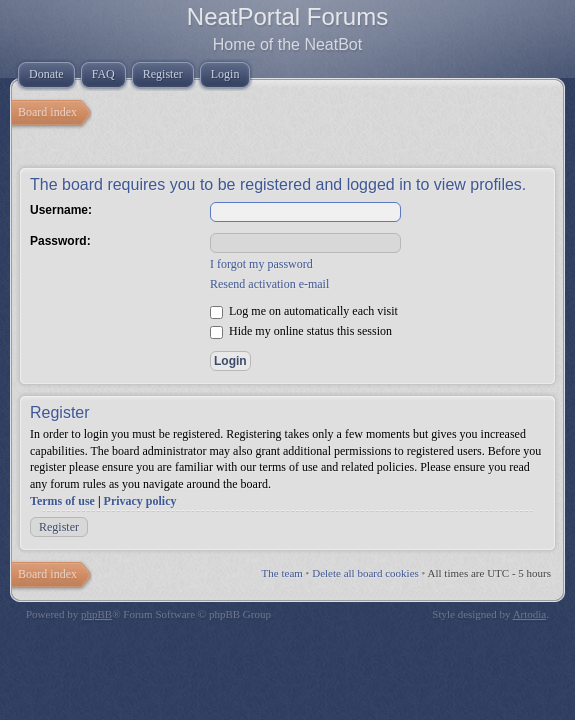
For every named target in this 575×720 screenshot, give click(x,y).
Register (59, 527)
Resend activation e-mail (269, 284)
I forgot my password (261, 264)
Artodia (530, 614)
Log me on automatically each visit (304, 311)
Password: (60, 241)
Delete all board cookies (365, 573)
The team (282, 573)
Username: (61, 210)
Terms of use (62, 501)
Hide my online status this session (301, 331)
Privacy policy (140, 501)
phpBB (96, 614)
